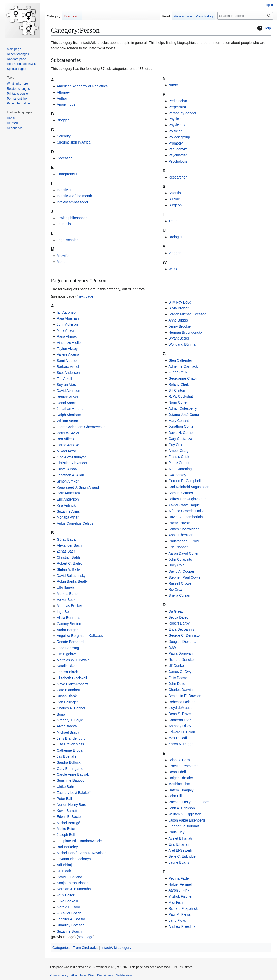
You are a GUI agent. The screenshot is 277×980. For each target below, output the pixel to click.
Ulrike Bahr (65, 787)
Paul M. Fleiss (179, 914)
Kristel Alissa (67, 469)
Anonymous (66, 104)
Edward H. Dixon (182, 732)
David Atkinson (68, 391)
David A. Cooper (181, 571)
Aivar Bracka (67, 726)
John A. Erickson (181, 808)
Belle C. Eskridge (182, 856)
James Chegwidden (184, 529)
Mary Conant (178, 421)
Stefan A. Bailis (68, 569)
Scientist (175, 193)
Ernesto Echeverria (183, 766)
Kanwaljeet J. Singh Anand (78, 487)
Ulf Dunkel (177, 666)
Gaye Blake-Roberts (72, 684)
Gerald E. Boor (68, 907)
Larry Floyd (177, 920)
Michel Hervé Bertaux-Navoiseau (82, 853)
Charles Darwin (180, 690)
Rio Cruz (175, 589)
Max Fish (176, 902)
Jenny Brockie (179, 326)
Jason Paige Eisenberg (187, 820)
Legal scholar (67, 240)
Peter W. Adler (68, 433)
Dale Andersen (68, 493)
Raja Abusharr (68, 318)
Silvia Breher (178, 308)
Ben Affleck (65, 439)
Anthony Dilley (180, 726)
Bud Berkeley (67, 847)
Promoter (176, 143)
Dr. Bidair (64, 871)
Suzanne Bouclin (70, 931)
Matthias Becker (69, 606)
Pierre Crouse (179, 463)
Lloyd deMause (180, 708)
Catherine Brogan (70, 750)
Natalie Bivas (67, 666)
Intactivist (64, 190)
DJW (172, 648)
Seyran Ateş (66, 385)
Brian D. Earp (179, 760)
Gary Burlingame (70, 769)
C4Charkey (177, 475)
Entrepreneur (67, 174)
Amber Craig (178, 451)
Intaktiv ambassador (72, 202)
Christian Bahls (68, 557)
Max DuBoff (178, 738)
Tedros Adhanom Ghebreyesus (81, 427)
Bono (61, 714)
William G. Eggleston (185, 814)
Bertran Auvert (68, 397)
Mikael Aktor (66, 451)
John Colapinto (180, 559)
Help (263, 28)
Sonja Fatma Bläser (72, 883)
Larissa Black (67, 672)
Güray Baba (66, 539)
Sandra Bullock (68, 762)
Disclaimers (105, 975)
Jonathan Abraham (71, 409)
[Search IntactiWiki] (245, 16)
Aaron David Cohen (184, 553)
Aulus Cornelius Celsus (75, 523)
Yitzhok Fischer (180, 896)
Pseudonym (178, 149)
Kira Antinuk (66, 505)
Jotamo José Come (184, 415)
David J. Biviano (69, 877)
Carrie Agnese (68, 445)
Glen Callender (180, 360)
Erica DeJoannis (181, 629)
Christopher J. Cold (183, 541)
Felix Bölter (65, 895)
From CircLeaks (85, 948)
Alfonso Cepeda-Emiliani (188, 511)
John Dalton (178, 684)
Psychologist (178, 161)
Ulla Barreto (66, 587)
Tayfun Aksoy (67, 349)
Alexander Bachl (69, 545)
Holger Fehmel (180, 884)
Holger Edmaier (181, 778)
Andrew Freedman (183, 926)
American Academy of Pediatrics (82, 86)
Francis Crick (179, 457)
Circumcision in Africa (73, 142)
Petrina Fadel (179, 878)
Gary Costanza (180, 439)
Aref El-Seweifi (180, 850)
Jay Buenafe (66, 756)
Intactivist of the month (74, 196)
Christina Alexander (72, 463)
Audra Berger (67, 630)
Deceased (64, 158)
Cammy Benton (69, 624)
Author (62, 98)
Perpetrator (177, 107)
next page (86, 296)
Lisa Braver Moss (70, 744)
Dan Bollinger (67, 702)
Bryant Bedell (179, 338)
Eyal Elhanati (179, 844)
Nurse (173, 85)
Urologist (175, 237)
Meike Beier (66, 829)
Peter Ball (64, 799)
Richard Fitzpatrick (183, 908)
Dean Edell (177, 772)
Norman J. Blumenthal (74, 889)
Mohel (61, 262)
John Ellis (176, 796)
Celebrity (63, 136)
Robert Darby (179, 623)
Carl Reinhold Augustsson (189, 487)
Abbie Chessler (180, 535)
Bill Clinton (177, 390)
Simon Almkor (67, 481)
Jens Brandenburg (71, 738)
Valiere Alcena (68, 354)
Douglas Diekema (182, 642)
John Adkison (67, 324)
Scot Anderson (68, 373)
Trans (173, 221)
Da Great (176, 611)
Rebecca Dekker (181, 702)
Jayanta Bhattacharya (74, 859)
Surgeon (175, 205)
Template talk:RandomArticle (79, 841)
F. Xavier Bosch (69, 913)
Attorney (63, 92)
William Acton (67, 421)
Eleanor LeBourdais (184, 826)
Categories (61, 948)
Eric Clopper (178, 547)
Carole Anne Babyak (73, 774)
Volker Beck (66, 600)
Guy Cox (175, 445)
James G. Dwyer (181, 672)
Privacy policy (59, 975)
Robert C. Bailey (69, 563)
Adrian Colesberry (182, 408)
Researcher (177, 177)
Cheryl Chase (179, 523)
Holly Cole (176, 565)
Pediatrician (178, 101)
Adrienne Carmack (183, 366)
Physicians (177, 125)
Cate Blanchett (68, 690)
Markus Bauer (68, 594)
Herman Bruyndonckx (185, 332)
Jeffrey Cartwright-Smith (187, 499)
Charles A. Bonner (71, 708)
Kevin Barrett (67, 811)
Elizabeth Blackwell (72, 678)
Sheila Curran (179, 595)
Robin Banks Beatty (72, 581)
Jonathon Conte (181, 426)
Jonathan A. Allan (70, 475)
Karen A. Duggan (182, 744)
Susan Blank (67, 696)
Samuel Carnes (181, 493)
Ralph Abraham (69, 415)
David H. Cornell (181, 433)
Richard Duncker (181, 660)
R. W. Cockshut (180, 396)
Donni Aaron (66, 403)
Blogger (63, 120)
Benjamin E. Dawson (185, 696)
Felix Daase (178, 678)
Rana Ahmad (67, 336)
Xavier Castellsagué (184, 505)
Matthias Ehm (179, 784)
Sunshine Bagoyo (70, 780)
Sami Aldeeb (67, 361)
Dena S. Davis (180, 714)
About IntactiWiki (82, 975)
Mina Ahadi (65, 330)
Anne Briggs (178, 320)
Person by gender (182, 113)
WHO (173, 269)
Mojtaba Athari (68, 517)
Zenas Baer (66, 551)
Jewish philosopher (72, 218)
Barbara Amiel (68, 367)
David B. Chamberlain (186, 517)
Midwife (62, 256)
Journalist (64, 224)
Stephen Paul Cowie (184, 577)
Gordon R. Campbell (184, 481)
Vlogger (174, 253)
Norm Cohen (178, 402)
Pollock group (179, 137)
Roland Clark (179, 384)
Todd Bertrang (68, 648)
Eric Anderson (68, 499)
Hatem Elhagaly (181, 790)
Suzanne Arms (68, 511)
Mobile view (124, 975)
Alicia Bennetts (68, 618)
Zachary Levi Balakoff (73, 793)
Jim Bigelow (66, 654)
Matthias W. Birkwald (73, 660)
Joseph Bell (66, 835)
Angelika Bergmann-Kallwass (80, 636)
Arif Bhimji (64, 865)
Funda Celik (178, 372)
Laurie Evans (179, 862)
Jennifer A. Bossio (71, 919)
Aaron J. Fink (179, 890)
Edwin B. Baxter (69, 817)
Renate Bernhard (70, 642)
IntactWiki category (116, 948)
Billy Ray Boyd (180, 302)
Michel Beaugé (68, 823)
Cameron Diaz (180, 720)
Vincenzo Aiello (69, 343)
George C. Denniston (185, 635)
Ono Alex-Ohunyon (71, 457)
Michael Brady (68, 732)
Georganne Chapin (183, 378)
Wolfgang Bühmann (184, 344)
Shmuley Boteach (70, 925)
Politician (175, 131)
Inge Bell (63, 612)
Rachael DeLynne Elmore (188, 802)
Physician (176, 119)
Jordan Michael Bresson (187, 314)
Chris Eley (176, 832)
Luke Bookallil (67, 901)
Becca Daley (178, 617)
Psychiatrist (177, 155)
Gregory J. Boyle (70, 720)
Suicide (174, 199)
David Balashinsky (71, 576)
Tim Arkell (64, 379)
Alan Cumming (180, 469)
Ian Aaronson (67, 312)
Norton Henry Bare (71, 805)
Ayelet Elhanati (180, 838)
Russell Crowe (180, 583)
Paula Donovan (180, 653)
